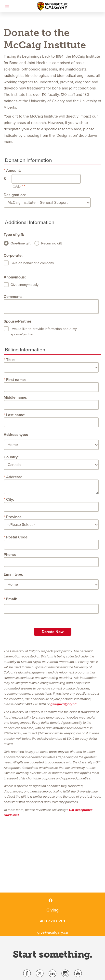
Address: (14, 477)
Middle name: (15, 397)
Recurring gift (52, 243)
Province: (14, 517)
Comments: (14, 297)
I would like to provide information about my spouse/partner (44, 332)
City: (10, 499)
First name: (16, 380)
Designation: (15, 195)
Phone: (10, 555)
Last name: (16, 415)
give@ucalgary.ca (64, 704)
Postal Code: (17, 537)
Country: (11, 457)
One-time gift (20, 243)
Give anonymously (25, 285)
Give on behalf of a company (32, 263)
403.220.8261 (52, 921)
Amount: (13, 171)
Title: (10, 360)
